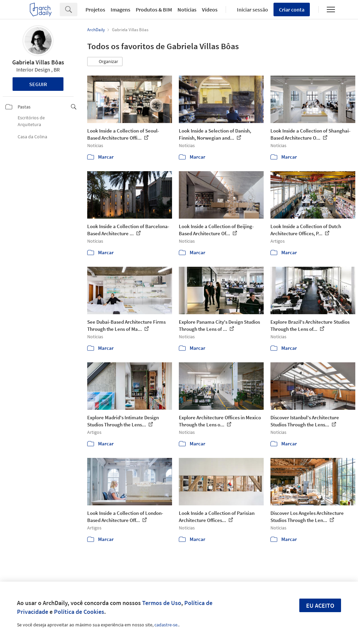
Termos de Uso (162, 603)
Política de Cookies (79, 612)
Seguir (38, 84)
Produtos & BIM (154, 9)
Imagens (120, 9)
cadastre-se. (166, 625)
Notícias (187, 9)
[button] (105, 62)
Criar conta (292, 9)
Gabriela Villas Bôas (38, 62)
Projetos (95, 9)
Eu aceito (320, 606)
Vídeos (210, 9)
